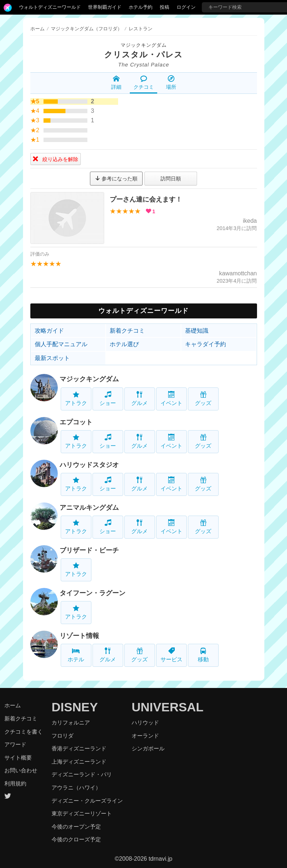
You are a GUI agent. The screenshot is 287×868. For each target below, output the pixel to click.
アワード (15, 744)
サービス (171, 655)
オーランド (145, 736)
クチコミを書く (24, 732)
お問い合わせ (21, 770)
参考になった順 (116, 179)
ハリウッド (145, 722)
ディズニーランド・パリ (82, 774)
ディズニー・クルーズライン (87, 801)
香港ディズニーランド (79, 748)
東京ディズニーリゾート (82, 813)
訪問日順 (171, 179)
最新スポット (52, 358)
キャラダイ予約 (205, 344)
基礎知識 (197, 331)
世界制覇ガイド (105, 7)
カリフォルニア (71, 722)
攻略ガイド (49, 331)
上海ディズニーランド (79, 762)
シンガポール (148, 748)
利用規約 (15, 783)
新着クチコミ (127, 331)
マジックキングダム (144, 45)
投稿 (165, 7)
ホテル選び (124, 344)
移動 (203, 655)
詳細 (116, 83)
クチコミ (144, 83)
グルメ (139, 399)
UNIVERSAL (167, 707)
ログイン (186, 7)
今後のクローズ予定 (76, 839)
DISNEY (75, 707)
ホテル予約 (141, 7)
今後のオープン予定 (76, 827)
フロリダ (63, 736)
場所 (171, 83)
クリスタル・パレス (143, 55)
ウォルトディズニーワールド (50, 7)
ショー (108, 399)
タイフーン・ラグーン (92, 593)
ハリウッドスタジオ (89, 465)
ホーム (37, 29)
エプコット (76, 422)
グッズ (203, 399)
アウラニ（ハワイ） (76, 787)
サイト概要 (18, 758)
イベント (171, 399)
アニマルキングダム (89, 508)
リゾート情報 (79, 636)
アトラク (76, 399)
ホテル (76, 655)
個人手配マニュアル (61, 344)
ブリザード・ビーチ (89, 550)
